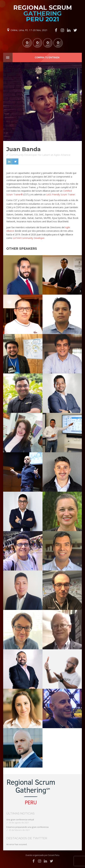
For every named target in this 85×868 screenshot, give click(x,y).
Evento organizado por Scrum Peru (43, 855)
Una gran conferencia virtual (20, 820)
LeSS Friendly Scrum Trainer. (61, 194)
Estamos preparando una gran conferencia (27, 827)
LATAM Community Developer (29, 238)
